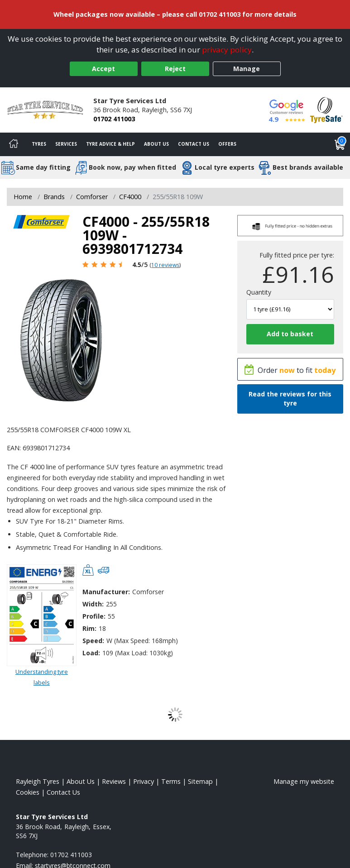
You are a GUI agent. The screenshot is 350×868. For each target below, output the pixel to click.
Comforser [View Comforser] (92, 197)
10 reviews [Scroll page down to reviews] (165, 265)
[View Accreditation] (326, 109)
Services (66, 144)
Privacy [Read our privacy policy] (144, 781)
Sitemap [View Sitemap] (200, 781)
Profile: (94, 616)
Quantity (259, 292)
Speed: (93, 641)
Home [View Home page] (23, 197)
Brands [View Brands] (54, 197)
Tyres (39, 144)
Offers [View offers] (227, 144)
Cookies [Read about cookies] (28, 792)
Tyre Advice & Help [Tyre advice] (110, 144)
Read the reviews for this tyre (290, 398)
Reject (175, 69)
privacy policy (227, 50)
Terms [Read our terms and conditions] (171, 781)
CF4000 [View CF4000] (130, 197)
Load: (91, 653)
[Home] (14, 144)
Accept (103, 69)
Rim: (89, 628)
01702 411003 (114, 119)
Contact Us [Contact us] (194, 144)
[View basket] (340, 144)
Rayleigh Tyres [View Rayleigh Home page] (38, 781)
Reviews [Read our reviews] (114, 781)
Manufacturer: (106, 592)
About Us (156, 144)
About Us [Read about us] (81, 781)
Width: (93, 604)
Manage (247, 69)
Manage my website (304, 781)
